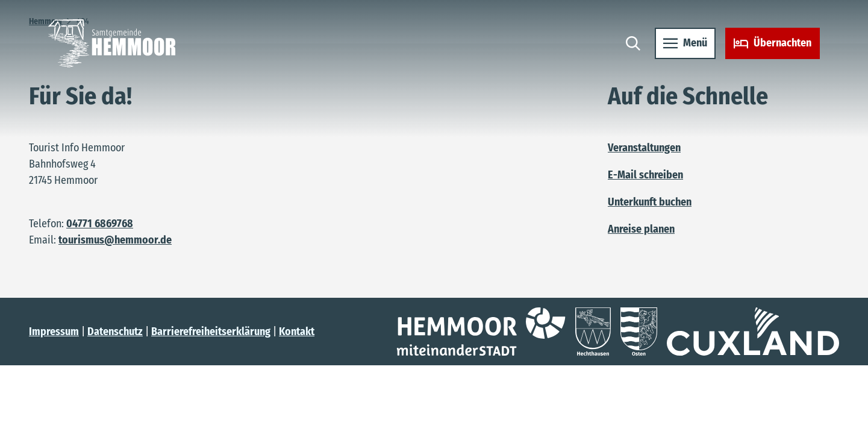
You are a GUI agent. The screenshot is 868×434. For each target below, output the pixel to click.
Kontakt (297, 332)
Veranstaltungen (644, 148)
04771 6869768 (100, 224)
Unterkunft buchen (650, 202)
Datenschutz (115, 332)
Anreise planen (641, 229)
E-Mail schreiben (645, 175)
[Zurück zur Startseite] (112, 43)
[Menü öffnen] (685, 43)
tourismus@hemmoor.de (115, 240)
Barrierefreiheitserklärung (211, 332)
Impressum (54, 332)
